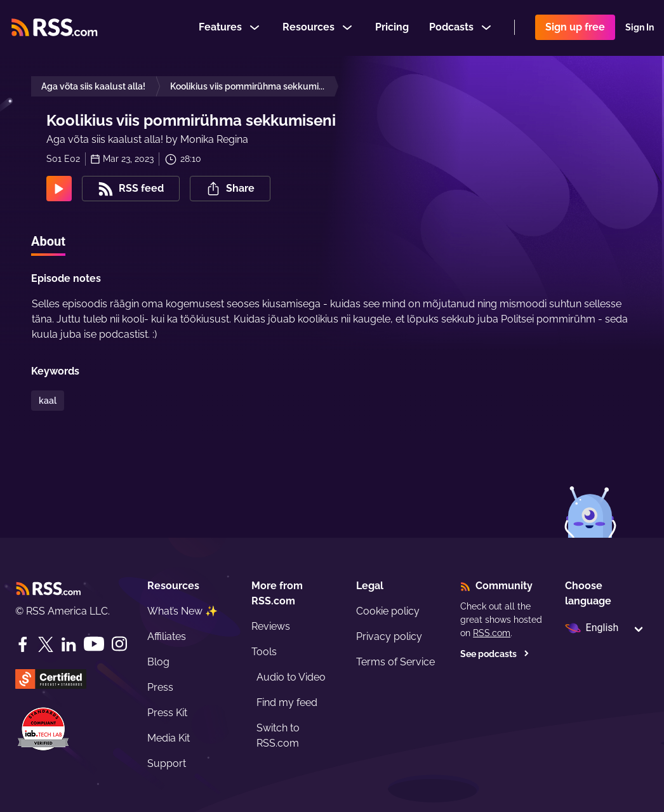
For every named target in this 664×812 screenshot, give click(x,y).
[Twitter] (46, 644)
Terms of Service (395, 662)
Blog (158, 662)
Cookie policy (388, 611)
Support (167, 763)
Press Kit (167, 713)
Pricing (392, 28)
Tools (264, 652)
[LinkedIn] (69, 644)
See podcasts (495, 654)
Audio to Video (291, 677)
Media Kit (169, 738)
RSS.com (492, 633)
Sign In (640, 28)
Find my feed (287, 702)
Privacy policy (389, 636)
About (48, 241)
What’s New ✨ (183, 611)
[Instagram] (119, 644)
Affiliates (167, 636)
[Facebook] (23, 644)
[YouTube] (94, 644)
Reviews (271, 626)
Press (160, 687)
